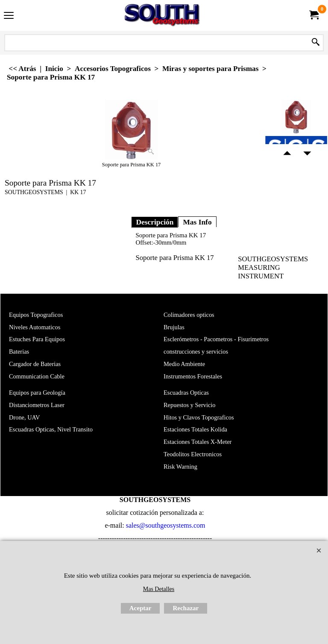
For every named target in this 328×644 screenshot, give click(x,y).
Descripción (155, 222)
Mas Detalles (159, 589)
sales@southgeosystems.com (166, 525)
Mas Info (197, 222)
